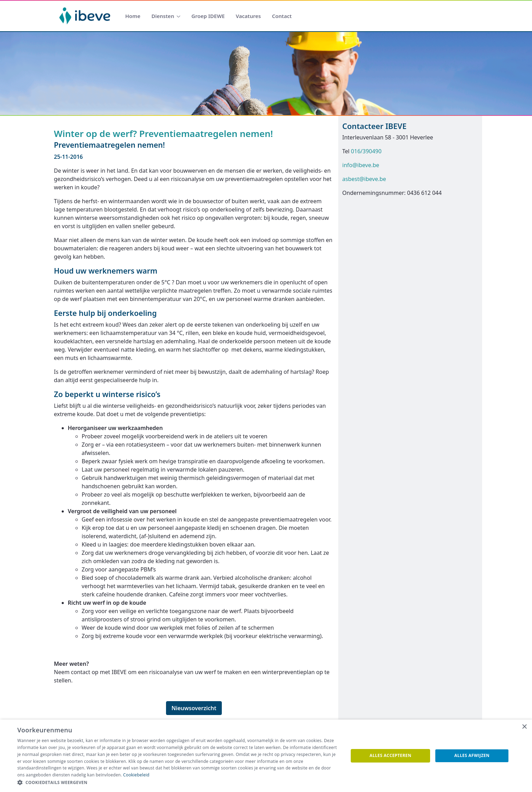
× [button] (524, 727)
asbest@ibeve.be (364, 179)
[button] (178, 783)
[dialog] (266, 756)
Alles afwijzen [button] (472, 755)
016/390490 (366, 151)
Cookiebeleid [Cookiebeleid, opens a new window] (136, 775)
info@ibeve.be (361, 165)
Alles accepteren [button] (390, 755)
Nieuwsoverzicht (194, 708)
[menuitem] (133, 16)
